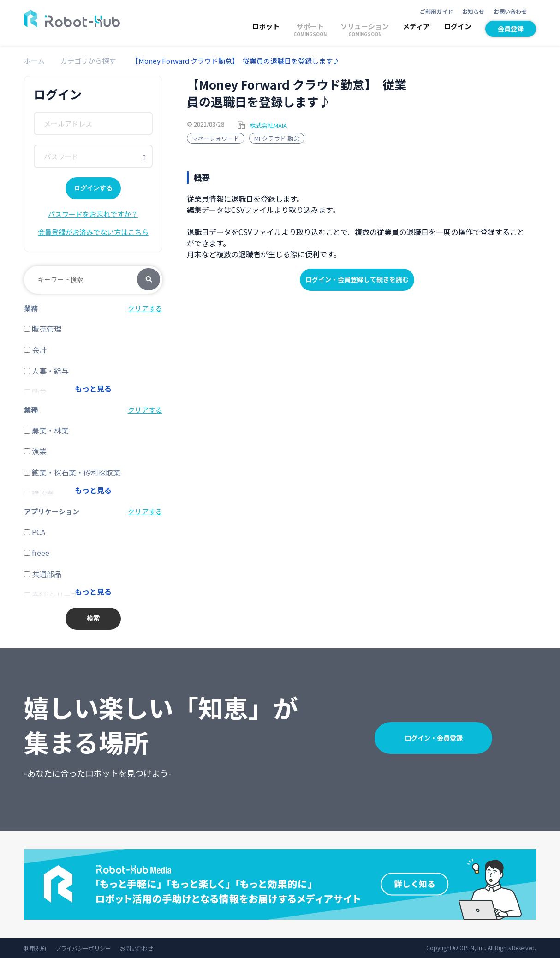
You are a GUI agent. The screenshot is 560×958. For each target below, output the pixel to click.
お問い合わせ (510, 11)
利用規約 (35, 948)
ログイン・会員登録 (434, 738)
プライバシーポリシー (83, 948)
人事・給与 (46, 371)
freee (37, 553)
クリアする (145, 308)
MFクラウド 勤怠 (277, 138)
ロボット (266, 26)
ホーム (34, 61)
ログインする (93, 188)
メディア (416, 26)
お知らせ (473, 11)
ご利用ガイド (436, 11)
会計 (35, 349)
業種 (31, 410)
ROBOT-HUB (72, 18)
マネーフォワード (216, 138)
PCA (35, 532)
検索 (149, 280)
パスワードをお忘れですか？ (93, 214)
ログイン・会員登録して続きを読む (357, 279)
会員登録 (511, 29)
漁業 (35, 451)
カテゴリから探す (88, 61)
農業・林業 (46, 430)
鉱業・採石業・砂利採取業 (72, 472)
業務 (31, 308)
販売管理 (43, 329)
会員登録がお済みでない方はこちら (93, 232)
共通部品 (43, 574)
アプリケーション (52, 511)
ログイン (458, 26)
